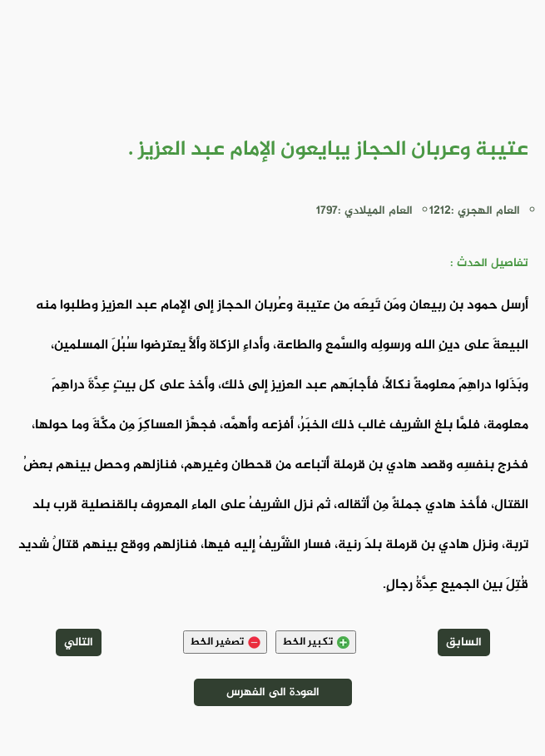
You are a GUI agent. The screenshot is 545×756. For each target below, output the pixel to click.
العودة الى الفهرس (273, 692)
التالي (79, 642)
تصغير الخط (225, 642)
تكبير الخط (316, 642)
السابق (464, 642)
